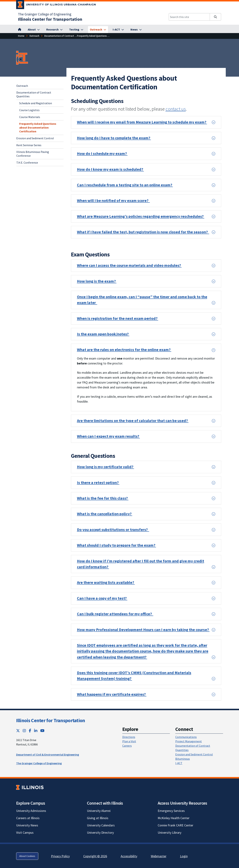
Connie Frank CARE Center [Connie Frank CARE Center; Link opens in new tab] (175, 825)
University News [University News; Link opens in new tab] (27, 825)
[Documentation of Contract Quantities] (65, 36)
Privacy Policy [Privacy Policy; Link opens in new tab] (60, 856)
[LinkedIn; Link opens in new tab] (36, 731)
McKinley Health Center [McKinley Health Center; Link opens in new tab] (174, 818)
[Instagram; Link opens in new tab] (24, 731)
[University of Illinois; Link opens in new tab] (30, 787)
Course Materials (30, 117)
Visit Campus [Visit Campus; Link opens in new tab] (25, 832)
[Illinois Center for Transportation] (50, 19)
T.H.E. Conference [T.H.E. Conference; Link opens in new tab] (27, 163)
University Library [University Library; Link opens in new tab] (169, 832)
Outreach (22, 86)
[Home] (21, 36)
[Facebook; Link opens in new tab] (30, 731)
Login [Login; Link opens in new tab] (184, 856)
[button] (146, 122)
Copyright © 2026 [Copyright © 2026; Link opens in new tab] (95, 856)
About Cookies (27, 856)
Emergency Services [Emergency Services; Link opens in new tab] (171, 811)
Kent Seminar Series (29, 145)
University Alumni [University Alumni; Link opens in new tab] (99, 811)
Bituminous (183, 759)
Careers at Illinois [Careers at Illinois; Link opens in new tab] (28, 818)
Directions (129, 737)
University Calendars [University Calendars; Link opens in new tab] (101, 825)
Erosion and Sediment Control (35, 138)
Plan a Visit (129, 741)
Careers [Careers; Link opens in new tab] (127, 746)
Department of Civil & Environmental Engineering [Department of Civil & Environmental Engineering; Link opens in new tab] (48, 755)
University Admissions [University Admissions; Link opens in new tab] (31, 811)
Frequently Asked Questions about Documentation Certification (38, 127)
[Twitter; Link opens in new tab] (18, 731)
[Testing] (76, 30)
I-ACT (179, 763)
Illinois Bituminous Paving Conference (33, 154)
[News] (136, 30)
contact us (176, 109)
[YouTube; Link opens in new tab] (42, 731)
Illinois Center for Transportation (51, 720)
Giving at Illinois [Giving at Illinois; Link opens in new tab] (98, 818)
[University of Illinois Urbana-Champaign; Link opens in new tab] (56, 5)
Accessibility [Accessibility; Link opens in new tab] (129, 856)
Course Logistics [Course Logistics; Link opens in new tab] (29, 110)
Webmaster (159, 856)
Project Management (189, 741)
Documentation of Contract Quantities (34, 94)
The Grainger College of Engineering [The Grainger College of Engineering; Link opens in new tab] (45, 14)
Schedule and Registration (36, 103)
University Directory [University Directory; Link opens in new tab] (100, 832)
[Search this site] (189, 17)
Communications (186, 737)
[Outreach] (98, 30)
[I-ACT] (118, 30)
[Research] (54, 30)
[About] (34, 30)
